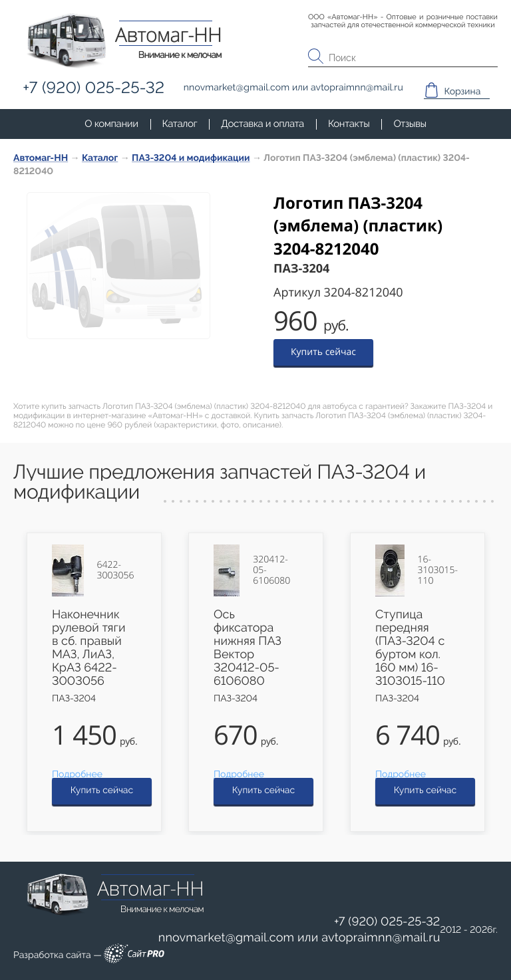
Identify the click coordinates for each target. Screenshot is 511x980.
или (299, 938)
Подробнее (77, 775)
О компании (111, 124)
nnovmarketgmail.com (227, 938)
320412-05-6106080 (271, 570)
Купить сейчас (323, 352)
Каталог (180, 124)
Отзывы (410, 124)
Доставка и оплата (262, 124)
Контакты (349, 124)
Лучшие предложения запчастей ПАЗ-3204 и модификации (220, 482)
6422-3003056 (116, 570)
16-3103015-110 (438, 570)
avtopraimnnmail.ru (381, 938)
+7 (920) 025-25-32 (387, 922)
